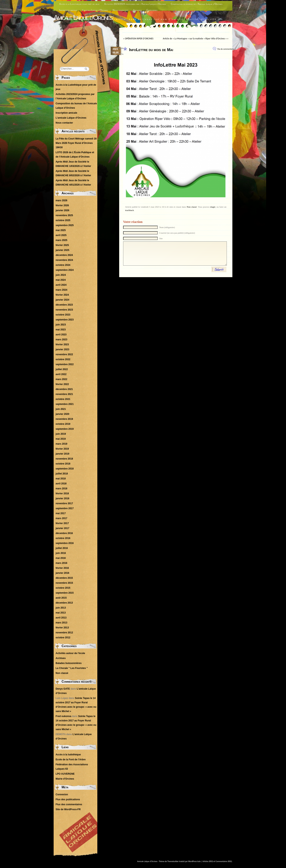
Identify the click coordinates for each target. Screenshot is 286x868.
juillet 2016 (62, 548)
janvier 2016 (62, 573)
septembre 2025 (65, 225)
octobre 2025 (63, 220)
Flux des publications (68, 799)
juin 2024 (61, 275)
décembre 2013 (64, 603)
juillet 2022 (62, 369)
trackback (129, 210)
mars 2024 (61, 290)
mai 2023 (61, 330)
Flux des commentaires (69, 804)
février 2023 (62, 344)
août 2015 (61, 598)
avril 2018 (61, 484)
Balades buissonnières (69, 663)
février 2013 (62, 628)
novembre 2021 (64, 394)
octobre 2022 (63, 359)
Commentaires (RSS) (224, 861)
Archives (137, 10)
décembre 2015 (64, 578)
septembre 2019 (65, 429)
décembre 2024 (64, 255)
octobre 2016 (63, 538)
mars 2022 (61, 379)
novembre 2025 (64, 215)
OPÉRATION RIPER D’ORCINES (139, 39)
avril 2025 (61, 235)
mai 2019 (61, 439)
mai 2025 (61, 230)
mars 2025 (61, 240)
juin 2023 (61, 325)
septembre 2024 (65, 270)
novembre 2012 (64, 633)
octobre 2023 (63, 315)
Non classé (192, 207)
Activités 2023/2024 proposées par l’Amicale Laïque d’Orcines (135, 4)
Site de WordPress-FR (68, 809)
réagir (213, 207)
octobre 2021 (63, 399)
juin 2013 (61, 608)
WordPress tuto (194, 861)
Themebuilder (173, 861)
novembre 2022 (64, 354)
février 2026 (62, 205)
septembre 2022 (65, 364)
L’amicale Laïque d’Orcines (95, 10)
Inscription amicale (68, 10)
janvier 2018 (62, 498)
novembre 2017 (64, 503)
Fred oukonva (63, 716)
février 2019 (62, 449)
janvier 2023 (62, 349)
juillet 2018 (62, 474)
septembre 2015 (65, 593)
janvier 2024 (62, 300)
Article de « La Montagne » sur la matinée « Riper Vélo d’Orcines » (195, 39)
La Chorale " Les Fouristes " (72, 668)
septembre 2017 (65, 508)
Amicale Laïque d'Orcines (83, 17)
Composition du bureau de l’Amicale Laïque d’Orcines (197, 4)
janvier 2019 (62, 454)
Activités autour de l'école (70, 653)
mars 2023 (61, 340)
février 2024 (62, 295)
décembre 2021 (64, 389)
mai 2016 (61, 558)
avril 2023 (61, 335)
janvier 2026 (62, 210)
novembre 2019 (64, 419)
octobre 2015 (63, 588)
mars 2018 (61, 489)
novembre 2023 (64, 310)
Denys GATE (63, 689)
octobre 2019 (63, 424)
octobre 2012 (63, 638)
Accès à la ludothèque (68, 755)
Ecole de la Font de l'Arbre (71, 760)
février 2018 (62, 494)
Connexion (62, 794)
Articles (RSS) (208, 861)
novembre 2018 (64, 459)
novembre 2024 (64, 260)
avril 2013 (61, 618)
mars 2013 (61, 623)
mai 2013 (61, 613)
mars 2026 (61, 200)
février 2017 (62, 523)
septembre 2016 (65, 543)
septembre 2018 (65, 469)
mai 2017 (61, 513)
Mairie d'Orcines (65, 779)
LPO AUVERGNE (65, 774)
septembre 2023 (65, 320)
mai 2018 (61, 479)
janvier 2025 (62, 250)
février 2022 (62, 384)
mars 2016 (61, 563)
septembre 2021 (65, 404)
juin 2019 (61, 434)
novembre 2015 (64, 583)
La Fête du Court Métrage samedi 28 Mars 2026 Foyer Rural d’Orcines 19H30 (76, 143)
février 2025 (62, 245)
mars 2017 (61, 518)
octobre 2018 (63, 464)
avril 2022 (61, 374)
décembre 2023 (64, 305)
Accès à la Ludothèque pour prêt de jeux (79, 4)
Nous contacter (120, 10)
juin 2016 (61, 553)
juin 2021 (61, 409)
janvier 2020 (62, 414)
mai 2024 (61, 280)
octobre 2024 (63, 265)
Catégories (152, 10)
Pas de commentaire (226, 49)
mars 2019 (61, 444)
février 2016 (62, 568)
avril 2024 (61, 285)
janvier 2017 (62, 528)
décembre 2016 (64, 533)
